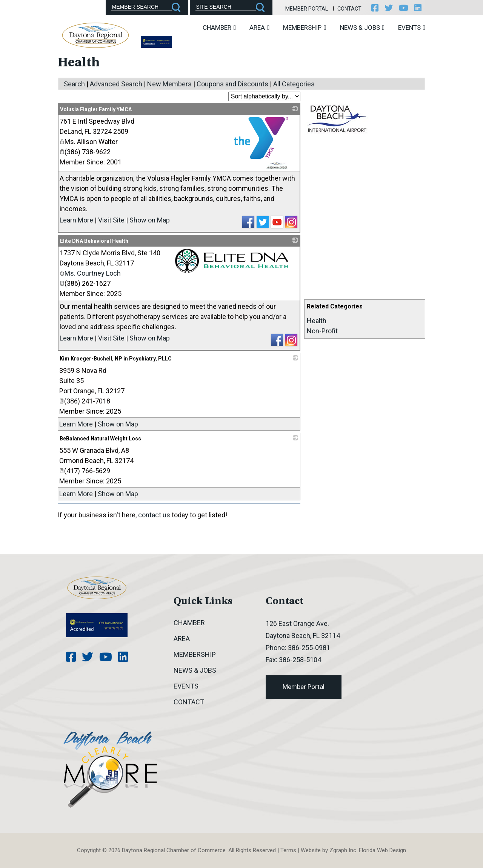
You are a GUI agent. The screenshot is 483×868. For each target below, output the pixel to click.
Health (317, 321)
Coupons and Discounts (232, 84)
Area (259, 28)
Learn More (76, 220)
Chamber (219, 28)
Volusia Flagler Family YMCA (96, 109)
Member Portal (307, 9)
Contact (349, 9)
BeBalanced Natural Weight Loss (100, 439)
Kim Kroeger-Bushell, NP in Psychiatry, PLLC (116, 359)
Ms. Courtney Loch (90, 273)
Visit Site (111, 220)
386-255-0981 (309, 648)
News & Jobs (362, 28)
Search (74, 84)
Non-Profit (322, 331)
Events (412, 28)
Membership (305, 28)
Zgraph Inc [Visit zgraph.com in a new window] (343, 850)
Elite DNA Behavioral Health (94, 241)
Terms (288, 850)
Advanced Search (116, 84)
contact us (154, 515)
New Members (169, 84)
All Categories (294, 84)
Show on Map (150, 220)
